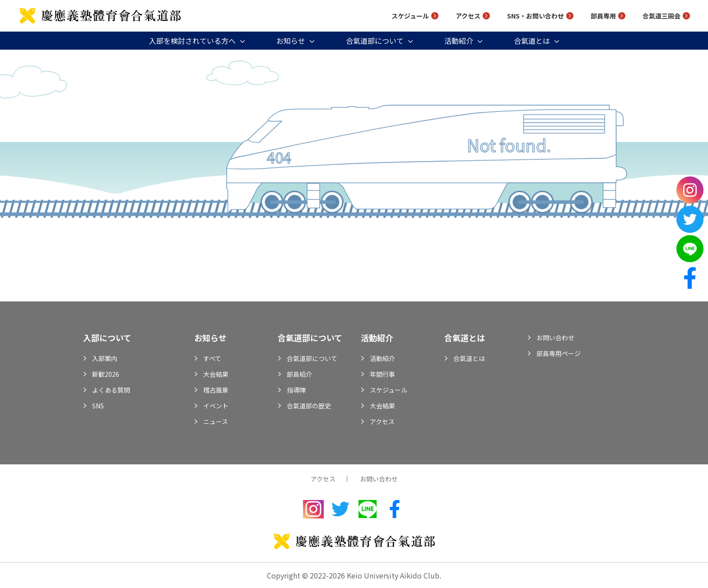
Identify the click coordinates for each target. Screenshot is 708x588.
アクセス (468, 16)
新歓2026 (106, 374)
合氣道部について (375, 41)
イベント (216, 406)
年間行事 (382, 374)
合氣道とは (532, 41)
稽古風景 (216, 390)
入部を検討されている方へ (192, 41)
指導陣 (296, 390)
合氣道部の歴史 (309, 406)
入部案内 (105, 358)
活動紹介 (459, 41)
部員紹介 (299, 374)
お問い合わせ (555, 338)
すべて (212, 358)
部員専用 (603, 16)
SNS (98, 406)
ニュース (216, 421)
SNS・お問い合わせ (536, 16)
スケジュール (410, 16)
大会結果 (216, 374)
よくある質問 (111, 390)
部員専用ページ (559, 353)
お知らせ (291, 41)
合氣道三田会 (661, 16)
